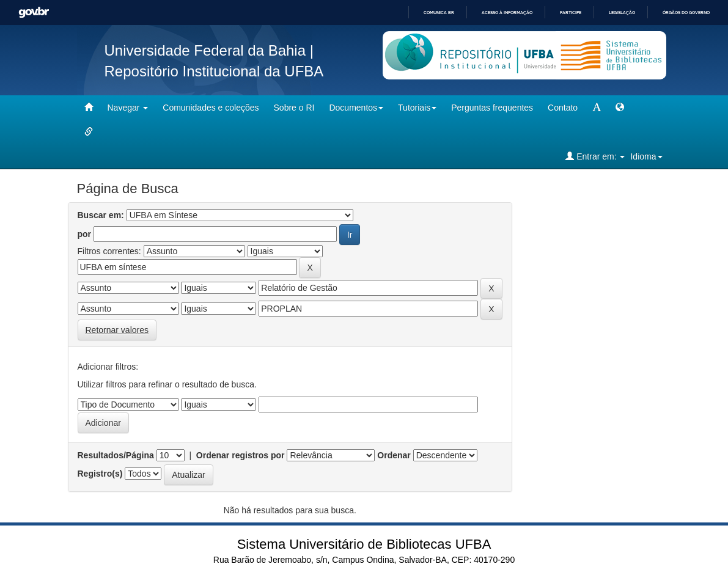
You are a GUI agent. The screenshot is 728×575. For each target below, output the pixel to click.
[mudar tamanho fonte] (597, 108)
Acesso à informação (507, 13)
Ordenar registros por (241, 455)
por (85, 234)
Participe (571, 13)
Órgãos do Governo (686, 13)
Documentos (356, 108)
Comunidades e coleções (211, 108)
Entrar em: (595, 156)
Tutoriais (417, 108)
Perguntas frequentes (492, 108)
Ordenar (394, 455)
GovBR (34, 13)
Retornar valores (117, 330)
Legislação (622, 13)
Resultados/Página (116, 455)
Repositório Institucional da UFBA (214, 71)
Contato (563, 108)
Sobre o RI (294, 108)
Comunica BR (439, 13)
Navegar (128, 108)
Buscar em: (101, 215)
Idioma (646, 156)
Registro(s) (100, 474)
